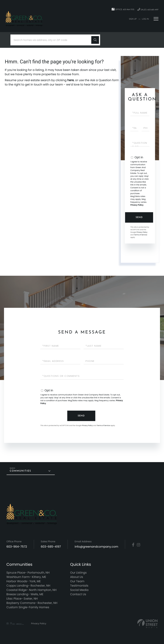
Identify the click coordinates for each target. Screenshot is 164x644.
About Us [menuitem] (77, 577)
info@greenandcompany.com (96, 547)
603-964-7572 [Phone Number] (17, 547)
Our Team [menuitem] (77, 581)
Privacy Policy (137, 205)
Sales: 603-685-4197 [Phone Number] (148, 10)
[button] (95, 40)
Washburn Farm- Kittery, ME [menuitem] (26, 577)
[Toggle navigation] (156, 19)
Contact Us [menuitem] (78, 594)
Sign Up (133, 19)
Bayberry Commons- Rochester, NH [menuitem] (32, 603)
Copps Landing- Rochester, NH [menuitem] (28, 586)
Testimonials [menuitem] (79, 586)
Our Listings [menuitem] (78, 573)
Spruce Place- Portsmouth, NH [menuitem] (28, 573)
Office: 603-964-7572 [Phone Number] (123, 9)
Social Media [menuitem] (79, 590)
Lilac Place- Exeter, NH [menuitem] (22, 599)
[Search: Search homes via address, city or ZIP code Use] (52, 40)
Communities (20, 471)
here (71, 80)
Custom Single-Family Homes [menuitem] (28, 607)
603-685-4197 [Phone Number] (51, 547)
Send (139, 217)
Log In (145, 19)
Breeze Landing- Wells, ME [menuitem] (25, 594)
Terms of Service (141, 235)
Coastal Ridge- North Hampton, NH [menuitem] (31, 590)
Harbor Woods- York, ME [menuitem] (24, 581)
